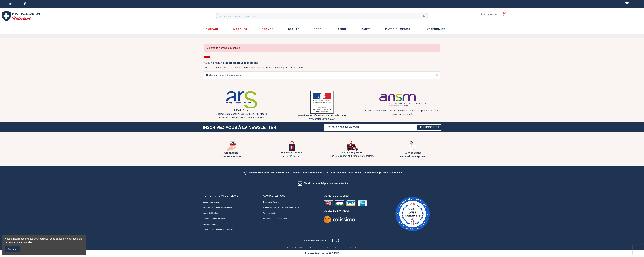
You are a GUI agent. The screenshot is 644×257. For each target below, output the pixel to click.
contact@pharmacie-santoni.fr (275, 219)
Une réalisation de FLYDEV (322, 254)
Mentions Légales (210, 224)
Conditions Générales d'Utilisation (216, 219)
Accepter (13, 249)
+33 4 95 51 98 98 (228, 118)
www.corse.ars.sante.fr (252, 118)
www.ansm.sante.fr (403, 114)
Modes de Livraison (211, 213)
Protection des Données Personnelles (218, 230)
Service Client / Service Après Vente (217, 208)
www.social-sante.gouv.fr (322, 119)
